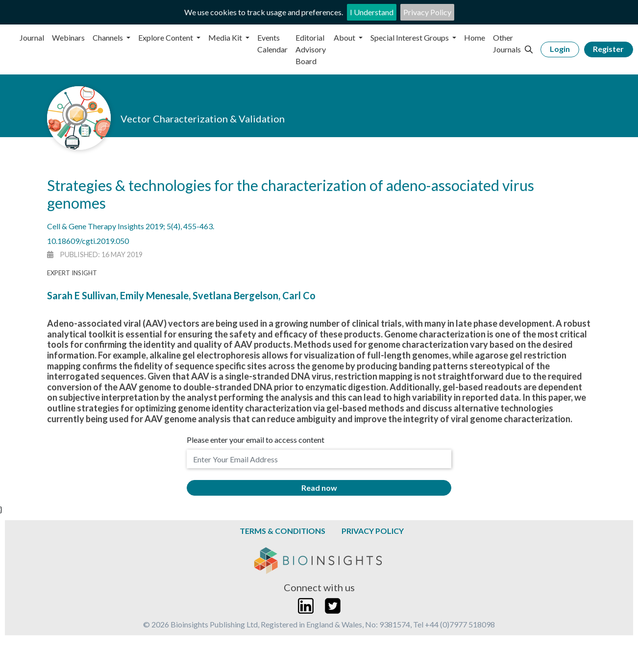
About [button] (345, 37)
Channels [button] (109, 37)
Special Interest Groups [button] (410, 37)
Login (560, 49)
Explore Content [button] (166, 37)
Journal (32, 37)
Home (475, 37)
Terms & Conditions (282, 531)
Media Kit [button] (226, 37)
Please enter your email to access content (256, 440)
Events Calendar (272, 43)
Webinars (68, 37)
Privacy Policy (427, 12)
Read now (319, 488)
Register (608, 49)
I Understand (372, 12)
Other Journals (507, 43)
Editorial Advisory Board (311, 49)
